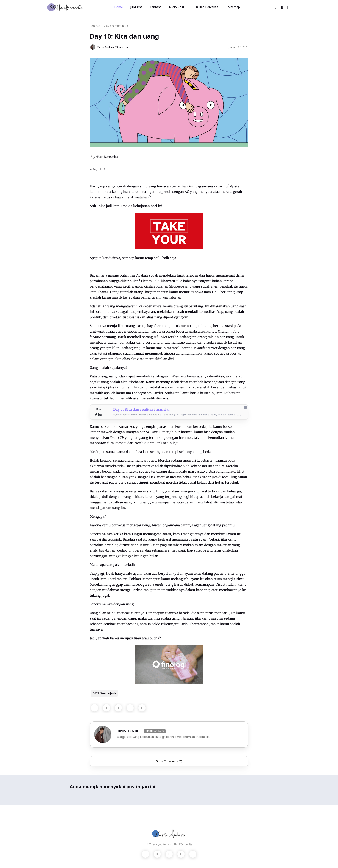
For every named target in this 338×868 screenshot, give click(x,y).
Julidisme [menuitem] (136, 7)
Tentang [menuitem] (156, 7)
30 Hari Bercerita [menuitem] (206, 7)
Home (119, 7)
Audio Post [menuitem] (177, 7)
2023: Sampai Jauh (116, 26)
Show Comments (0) (169, 761)
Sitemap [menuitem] (234, 7)
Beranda (95, 26)
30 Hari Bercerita (181, 844)
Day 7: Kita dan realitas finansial (141, 409)
